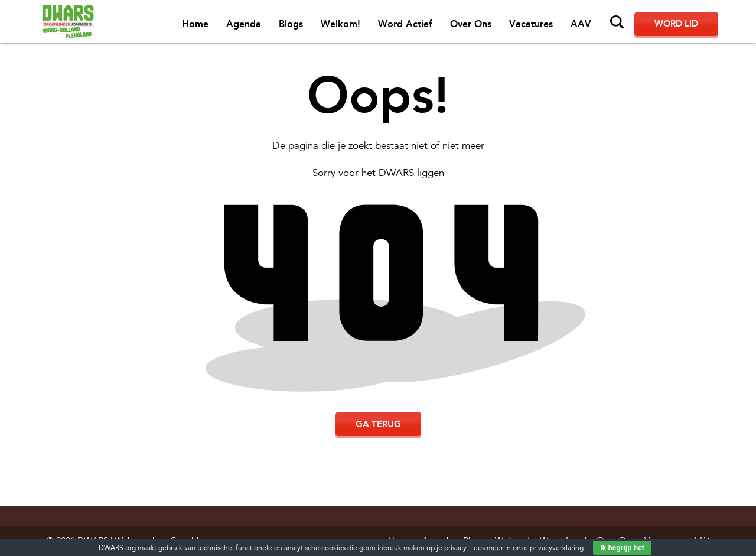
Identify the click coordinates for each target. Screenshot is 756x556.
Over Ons (471, 24)
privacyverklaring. (558, 548)
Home (195, 24)
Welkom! (340, 24)
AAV (581, 24)
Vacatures (531, 24)
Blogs (291, 24)
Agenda (244, 24)
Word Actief (405, 24)
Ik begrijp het (622, 548)
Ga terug (378, 424)
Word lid (676, 24)
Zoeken (617, 22)
